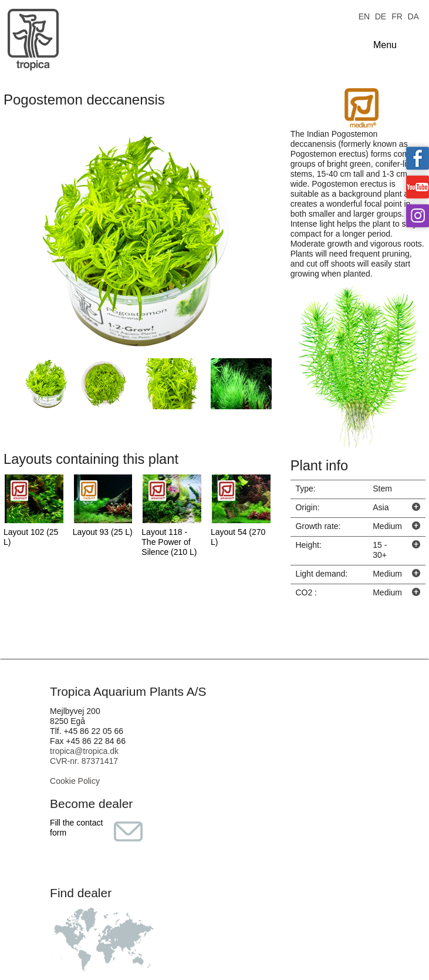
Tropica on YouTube (418, 187)
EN (364, 16)
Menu (385, 45)
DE (381, 16)
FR (397, 16)
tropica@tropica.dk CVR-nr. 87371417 (84, 756)
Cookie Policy (75, 781)
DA (413, 16)
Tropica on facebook (418, 158)
